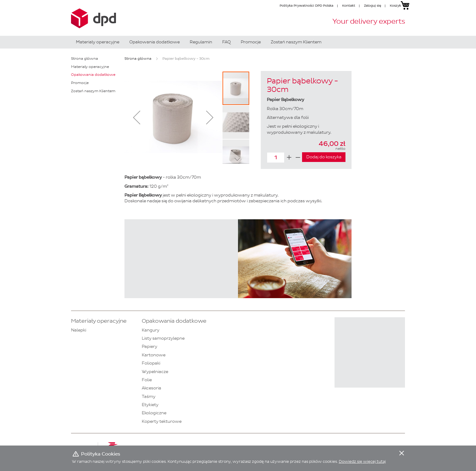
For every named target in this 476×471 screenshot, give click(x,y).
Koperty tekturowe (162, 421)
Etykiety (150, 405)
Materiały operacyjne (90, 67)
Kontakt (349, 5)
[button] (137, 117)
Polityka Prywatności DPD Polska (306, 5)
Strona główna (138, 59)
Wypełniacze (155, 372)
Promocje (80, 83)
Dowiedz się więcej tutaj (362, 461)
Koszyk (395, 5)
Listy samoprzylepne (163, 338)
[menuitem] (98, 42)
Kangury (151, 330)
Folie (147, 380)
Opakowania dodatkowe (93, 75)
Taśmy (149, 397)
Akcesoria (151, 388)
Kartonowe (154, 355)
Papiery (150, 347)
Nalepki (79, 330)
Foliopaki (151, 363)
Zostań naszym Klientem (93, 91)
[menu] (238, 42)
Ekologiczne (154, 413)
